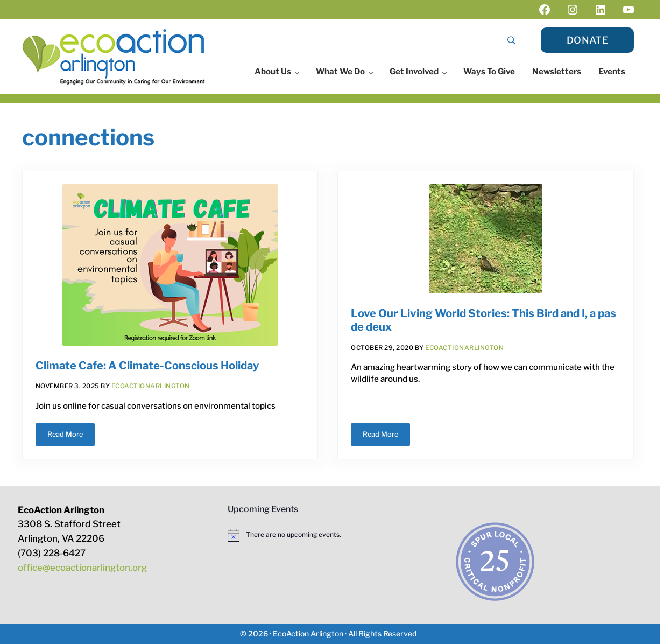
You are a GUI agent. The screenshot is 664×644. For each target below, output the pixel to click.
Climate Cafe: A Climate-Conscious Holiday (147, 365)
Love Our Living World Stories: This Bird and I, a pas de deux (483, 320)
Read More (71, 436)
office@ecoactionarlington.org (82, 568)
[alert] (328, 535)
